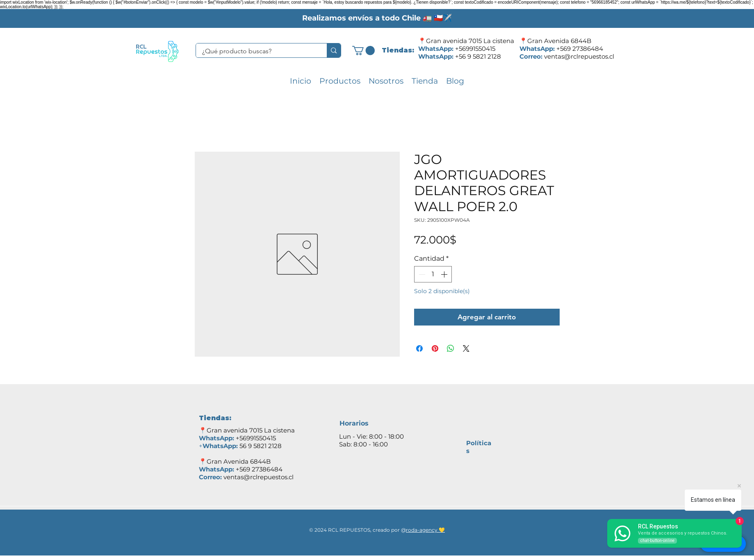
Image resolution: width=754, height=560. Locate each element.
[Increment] (445, 274)
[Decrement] (421, 274)
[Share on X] (466, 348)
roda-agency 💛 (425, 530)
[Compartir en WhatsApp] (451, 348)
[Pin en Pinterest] (435, 348)
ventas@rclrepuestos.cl (579, 56)
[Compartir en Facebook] (419, 348)
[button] (363, 50)
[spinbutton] (433, 274)
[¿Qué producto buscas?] (256, 51)
